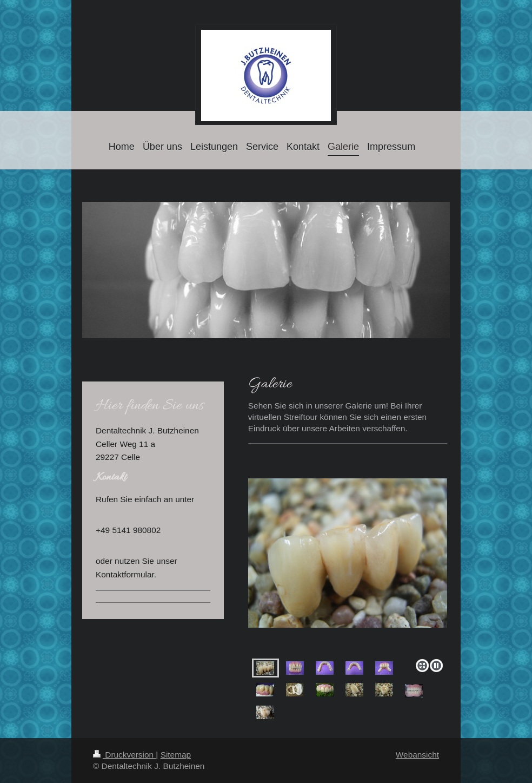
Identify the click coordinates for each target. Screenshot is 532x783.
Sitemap (176, 755)
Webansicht (417, 755)
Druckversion (124, 755)
